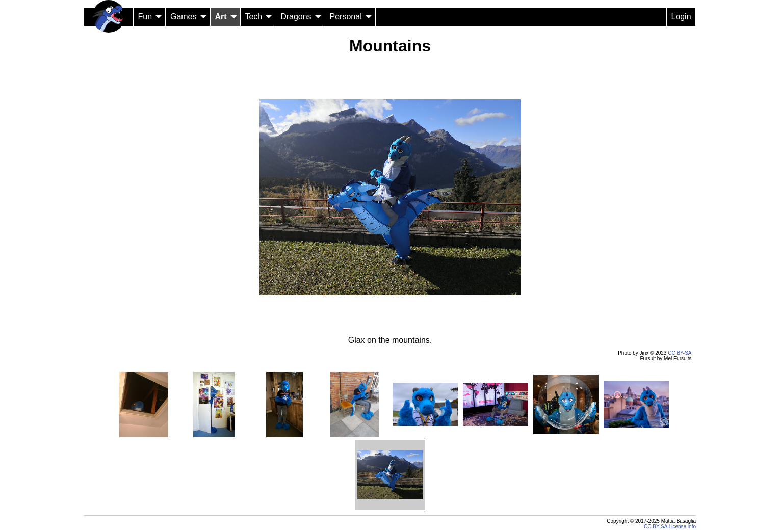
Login (681, 17)
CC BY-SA (680, 353)
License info (682, 527)
